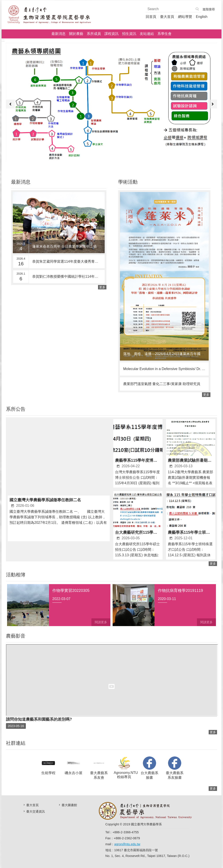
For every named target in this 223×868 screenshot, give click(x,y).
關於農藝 (76, 34)
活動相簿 (16, 575)
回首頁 (151, 17)
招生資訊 (129, 34)
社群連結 (16, 743)
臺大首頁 (167, 17)
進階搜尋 (209, 9)
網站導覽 (185, 17)
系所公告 (16, 409)
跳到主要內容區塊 (2, 2)
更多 (102, 287)
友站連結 (147, 34)
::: (3, 40)
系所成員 (94, 34)
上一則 (10, 104)
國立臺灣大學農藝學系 (49, 14)
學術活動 (128, 182)
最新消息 (59, 34)
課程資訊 (111, 34)
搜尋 (197, 9)
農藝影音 (16, 636)
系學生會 (164, 34)
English (202, 17)
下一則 (213, 104)
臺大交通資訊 (36, 811)
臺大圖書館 (69, 805)
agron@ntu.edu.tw (127, 844)
